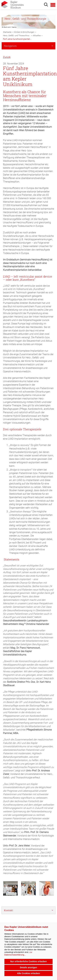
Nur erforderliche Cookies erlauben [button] (28, 961)
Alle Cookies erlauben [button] (28, 973)
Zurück (7, 57)
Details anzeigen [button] (28, 967)
